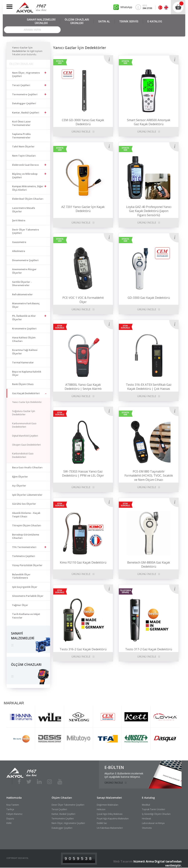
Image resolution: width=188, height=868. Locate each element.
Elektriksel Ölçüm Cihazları (28, 199)
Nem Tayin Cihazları (24, 156)
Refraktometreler (22, 294)
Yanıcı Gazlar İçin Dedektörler (27, 402)
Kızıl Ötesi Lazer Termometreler (21, 123)
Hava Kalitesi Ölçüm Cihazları (24, 339)
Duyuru (10, 817)
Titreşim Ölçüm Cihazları (27, 525)
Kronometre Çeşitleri (24, 328)
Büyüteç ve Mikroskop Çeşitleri (25, 176)
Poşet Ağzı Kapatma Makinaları (113, 817)
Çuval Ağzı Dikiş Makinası (110, 813)
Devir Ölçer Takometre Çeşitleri (26, 231)
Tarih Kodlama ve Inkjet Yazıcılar (26, 616)
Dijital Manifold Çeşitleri (25, 436)
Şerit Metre (19, 220)
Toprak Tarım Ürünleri (153, 808)
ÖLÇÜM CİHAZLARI (77, 21)
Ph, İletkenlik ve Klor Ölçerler (24, 318)
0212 (145, 7)
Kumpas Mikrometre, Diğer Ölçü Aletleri (28, 188)
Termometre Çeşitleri (25, 94)
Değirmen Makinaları (107, 803)
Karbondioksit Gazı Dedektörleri (23, 455)
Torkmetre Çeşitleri (24, 556)
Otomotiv (147, 827)
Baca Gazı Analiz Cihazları (27, 467)
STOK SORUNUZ (60, 327)
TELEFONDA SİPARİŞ (125, 591)
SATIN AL (104, 21)
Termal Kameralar (23, 362)
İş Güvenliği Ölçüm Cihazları (156, 813)
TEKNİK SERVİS (129, 21)
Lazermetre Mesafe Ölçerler (24, 210)
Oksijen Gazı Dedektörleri (26, 445)
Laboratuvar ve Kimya (153, 822)
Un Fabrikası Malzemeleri (110, 827)
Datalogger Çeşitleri (24, 103)
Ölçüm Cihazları (62, 796)
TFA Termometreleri (24, 547)
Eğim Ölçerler (20, 477)
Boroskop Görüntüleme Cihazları (26, 536)
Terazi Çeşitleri (21, 85)
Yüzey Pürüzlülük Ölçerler (27, 565)
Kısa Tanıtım (13, 803)
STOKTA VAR (60, 62)
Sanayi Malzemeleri (109, 796)
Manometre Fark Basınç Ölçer (26, 305)
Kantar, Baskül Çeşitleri (26, 112)
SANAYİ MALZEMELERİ (41, 21)
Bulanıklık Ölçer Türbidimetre (21, 576)
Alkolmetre (19, 251)
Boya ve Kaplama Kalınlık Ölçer (27, 373)
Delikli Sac (102, 822)
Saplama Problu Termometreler (21, 136)
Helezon (101, 808)
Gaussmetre (19, 242)
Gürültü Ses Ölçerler (24, 504)
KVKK (9, 822)
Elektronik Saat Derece (25, 165)
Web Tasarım (123, 860)
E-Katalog (148, 796)
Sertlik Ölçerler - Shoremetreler (22, 284)
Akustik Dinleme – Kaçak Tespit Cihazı (26, 515)
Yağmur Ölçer (20, 605)
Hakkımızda (14, 796)
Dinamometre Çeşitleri (25, 260)
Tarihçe (10, 808)
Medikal (146, 803)
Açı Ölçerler (19, 486)
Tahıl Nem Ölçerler (23, 146)
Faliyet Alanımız (14, 813)
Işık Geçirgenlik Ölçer (25, 587)
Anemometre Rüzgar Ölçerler (24, 271)
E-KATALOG (155, 21)
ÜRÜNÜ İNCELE (81, 131)
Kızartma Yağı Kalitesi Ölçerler (25, 352)
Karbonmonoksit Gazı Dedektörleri (24, 425)
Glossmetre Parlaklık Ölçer (28, 596)
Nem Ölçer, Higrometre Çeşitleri (26, 74)
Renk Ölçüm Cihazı (23, 384)
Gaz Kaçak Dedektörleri (26, 393)
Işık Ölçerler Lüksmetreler (27, 495)
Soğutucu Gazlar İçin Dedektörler (24, 413)
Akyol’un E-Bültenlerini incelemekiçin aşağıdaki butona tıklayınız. (124, 774)
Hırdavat (146, 817)
